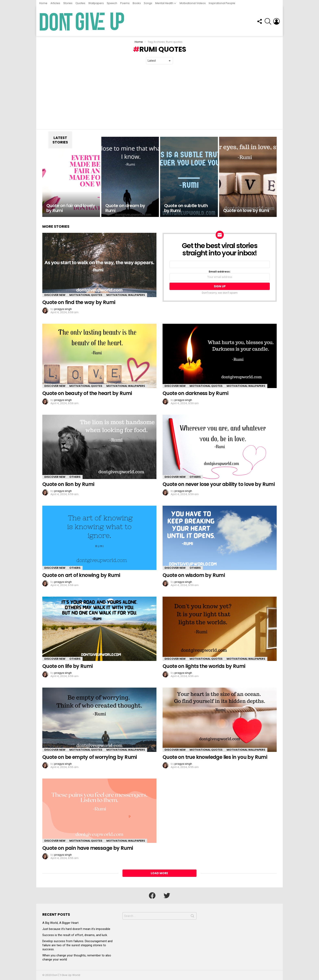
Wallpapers (96, 3)
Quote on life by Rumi (67, 666)
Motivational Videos (193, 3)
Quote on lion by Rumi (68, 484)
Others (75, 477)
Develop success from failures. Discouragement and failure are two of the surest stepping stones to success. (77, 945)
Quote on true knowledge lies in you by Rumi (215, 757)
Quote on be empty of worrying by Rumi (90, 757)
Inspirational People (222, 3)
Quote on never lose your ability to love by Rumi (219, 484)
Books (137, 3)
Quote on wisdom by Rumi (194, 575)
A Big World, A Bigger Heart (60, 923)
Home (43, 3)
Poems (125, 3)
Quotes (80, 3)
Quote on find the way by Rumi (79, 302)
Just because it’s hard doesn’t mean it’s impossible (76, 929)
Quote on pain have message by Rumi (88, 848)
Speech (112, 3)
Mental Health (164, 3)
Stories (68, 3)
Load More (159, 873)
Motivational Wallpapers (126, 295)
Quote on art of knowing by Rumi (81, 575)
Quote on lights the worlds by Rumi (204, 666)
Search (192, 917)
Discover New (55, 295)
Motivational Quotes (86, 295)
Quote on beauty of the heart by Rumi (87, 393)
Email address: (220, 275)
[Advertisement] (159, 97)
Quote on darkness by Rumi (195, 393)
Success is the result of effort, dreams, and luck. (75, 935)
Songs (148, 3)
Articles (55, 3)
